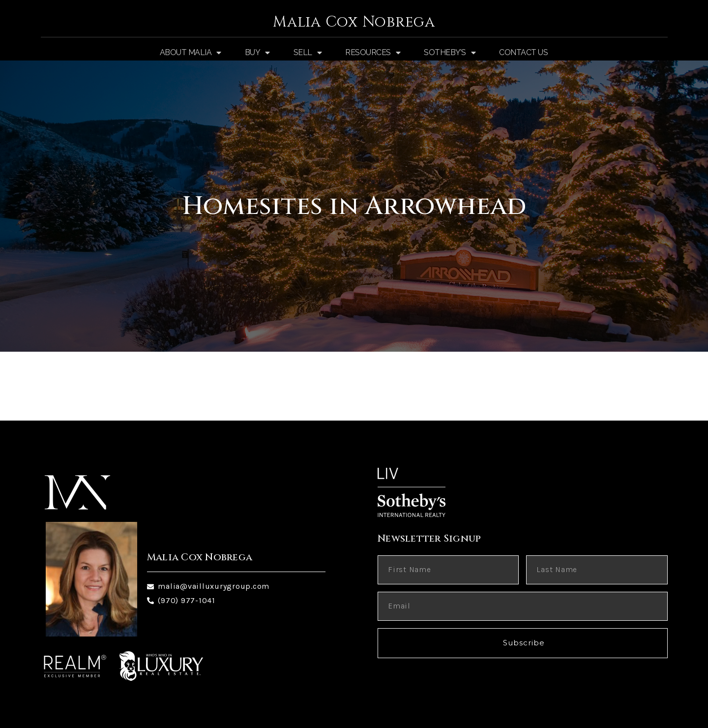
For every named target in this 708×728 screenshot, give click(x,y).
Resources (373, 53)
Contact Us (523, 52)
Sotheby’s (450, 53)
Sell (308, 53)
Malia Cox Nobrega (354, 22)
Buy (257, 53)
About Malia (191, 53)
